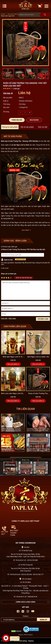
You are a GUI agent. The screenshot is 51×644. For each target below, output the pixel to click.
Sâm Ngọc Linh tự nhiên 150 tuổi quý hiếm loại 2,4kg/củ (38, 357)
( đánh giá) (16, 89)
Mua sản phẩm (13, 364)
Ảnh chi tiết (43, 127)
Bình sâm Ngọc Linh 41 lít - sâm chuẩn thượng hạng (13, 357)
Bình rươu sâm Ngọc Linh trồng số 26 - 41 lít (13, 394)
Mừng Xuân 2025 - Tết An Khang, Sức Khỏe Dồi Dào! (13, 450)
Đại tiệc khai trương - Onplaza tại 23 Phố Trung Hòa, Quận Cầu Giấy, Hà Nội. (38, 450)
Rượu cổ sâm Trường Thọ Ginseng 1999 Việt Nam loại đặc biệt (38, 394)
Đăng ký (43, 620)
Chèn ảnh (4, 318)
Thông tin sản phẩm (10, 127)
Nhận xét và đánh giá (9, 274)
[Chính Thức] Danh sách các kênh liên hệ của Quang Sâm (11, 430)
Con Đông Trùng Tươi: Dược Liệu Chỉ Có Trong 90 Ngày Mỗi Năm (38, 430)
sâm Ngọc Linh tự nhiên (21, 145)
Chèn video (12, 318)
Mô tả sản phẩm (27, 127)
